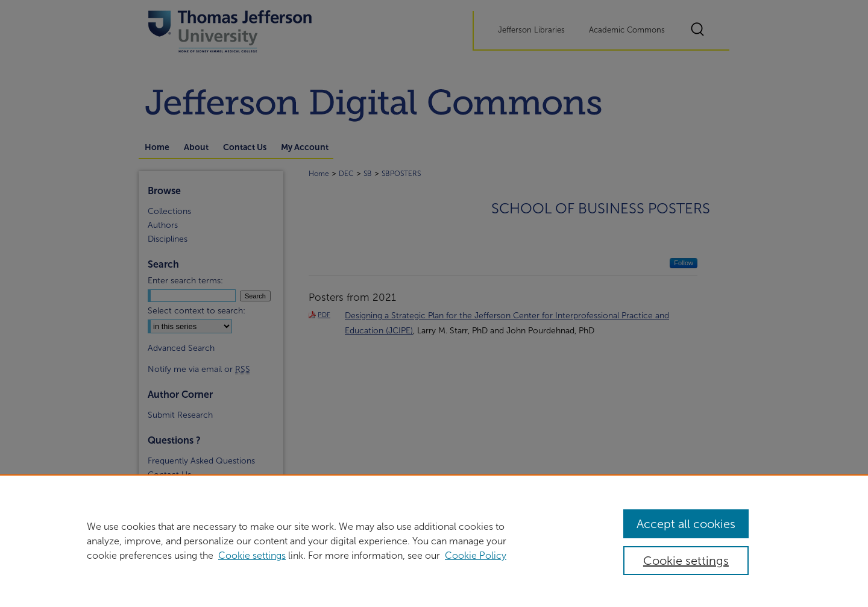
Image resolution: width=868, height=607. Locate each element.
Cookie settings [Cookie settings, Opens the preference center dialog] (686, 561)
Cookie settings (252, 555)
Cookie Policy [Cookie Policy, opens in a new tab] (476, 555)
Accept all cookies (686, 524)
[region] (434, 541)
